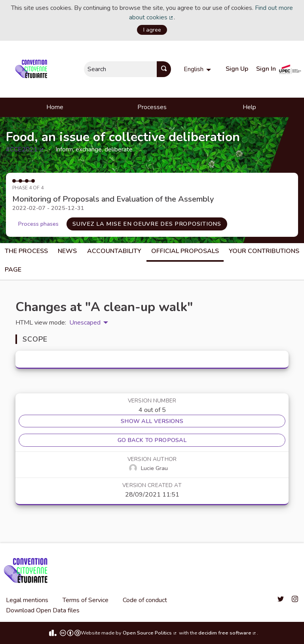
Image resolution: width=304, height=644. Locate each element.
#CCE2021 (25, 149)
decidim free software (228, 633)
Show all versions (152, 421)
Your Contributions (264, 251)
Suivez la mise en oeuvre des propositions (147, 224)
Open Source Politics (150, 633)
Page (13, 270)
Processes (152, 107)
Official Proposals (185, 251)
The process (26, 251)
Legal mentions (27, 600)
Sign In (266, 69)
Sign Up (237, 69)
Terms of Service (85, 600)
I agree (152, 30)
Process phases (38, 224)
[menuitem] (198, 69)
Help (249, 107)
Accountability (114, 251)
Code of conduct (145, 600)
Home (55, 107)
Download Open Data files (43, 610)
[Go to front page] (33, 69)
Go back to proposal (152, 440)
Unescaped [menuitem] (85, 323)
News (67, 251)
